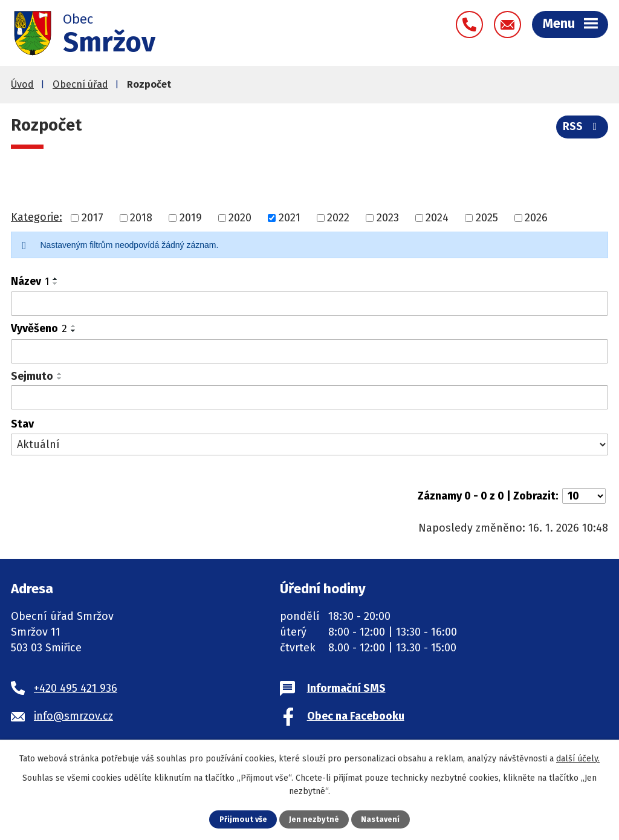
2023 (388, 218)
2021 (290, 218)
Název (30, 281)
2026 (536, 218)
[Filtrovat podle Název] (309, 304)
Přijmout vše (243, 819)
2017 (92, 218)
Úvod (22, 84)
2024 (437, 218)
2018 (141, 218)
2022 (338, 218)
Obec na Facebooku (356, 716)
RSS (582, 126)
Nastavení (380, 819)
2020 (240, 218)
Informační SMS (346, 688)
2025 (487, 218)
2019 (191, 218)
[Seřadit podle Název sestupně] (56, 284)
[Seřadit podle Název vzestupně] (56, 279)
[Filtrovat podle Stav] (309, 445)
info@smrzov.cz (73, 716)
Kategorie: (37, 217)
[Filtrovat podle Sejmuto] (309, 397)
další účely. (578, 759)
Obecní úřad (80, 84)
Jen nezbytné (314, 819)
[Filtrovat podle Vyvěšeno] (309, 351)
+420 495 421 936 (76, 688)
